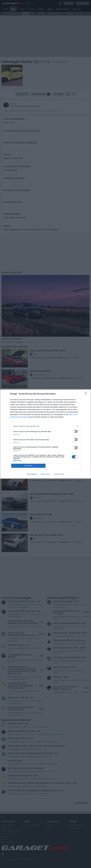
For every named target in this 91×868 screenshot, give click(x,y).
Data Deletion (32, 474)
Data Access (45, 474)
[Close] (86, 394)
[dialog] (45, 434)
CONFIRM (28, 466)
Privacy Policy (59, 474)
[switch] (75, 431)
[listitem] (45, 426)
